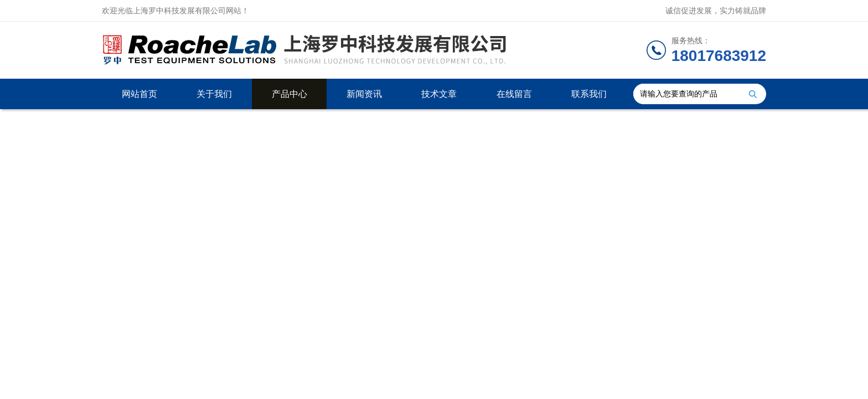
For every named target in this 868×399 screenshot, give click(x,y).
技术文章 (439, 94)
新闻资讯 (364, 94)
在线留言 (514, 94)
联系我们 (589, 94)
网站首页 (139, 94)
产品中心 (290, 94)
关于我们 (214, 94)
